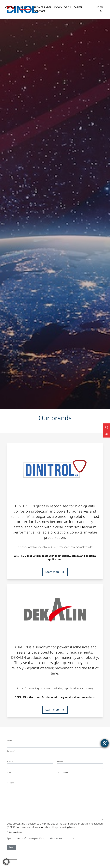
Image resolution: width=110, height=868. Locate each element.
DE (98, 7)
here (72, 827)
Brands (26, 7)
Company (11, 7)
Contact (39, 11)
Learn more (53, 572)
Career (78, 7)
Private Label (43, 7)
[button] (6, 862)
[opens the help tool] (105, 743)
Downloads (62, 7)
